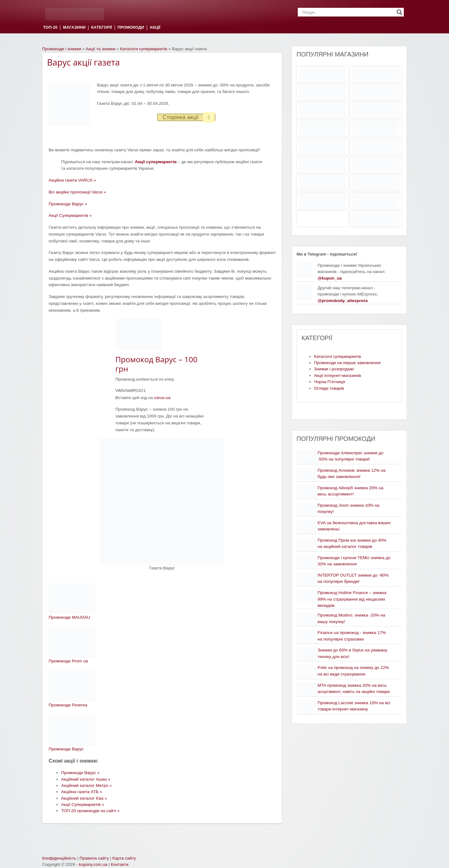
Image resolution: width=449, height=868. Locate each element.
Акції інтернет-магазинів (338, 375)
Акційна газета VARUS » (72, 180)
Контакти (120, 864)
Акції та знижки (101, 49)
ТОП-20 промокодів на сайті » (90, 811)
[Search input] (348, 12)
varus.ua (162, 398)
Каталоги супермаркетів (144, 49)
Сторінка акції (188, 117)
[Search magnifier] (399, 12)
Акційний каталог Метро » (87, 785)
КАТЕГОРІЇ (101, 28)
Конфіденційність (59, 858)
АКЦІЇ (155, 28)
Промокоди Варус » (68, 204)
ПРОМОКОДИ (131, 28)
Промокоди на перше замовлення (347, 363)
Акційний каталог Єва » (84, 798)
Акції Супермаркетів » (70, 215)
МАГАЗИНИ (74, 28)
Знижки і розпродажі (334, 369)
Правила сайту (94, 858)
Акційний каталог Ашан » (86, 779)
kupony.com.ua (93, 864)
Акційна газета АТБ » (82, 792)
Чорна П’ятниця (330, 382)
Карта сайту (124, 858)
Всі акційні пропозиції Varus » (77, 192)
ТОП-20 (50, 28)
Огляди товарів (329, 388)
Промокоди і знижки (62, 49)
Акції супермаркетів (156, 162)
